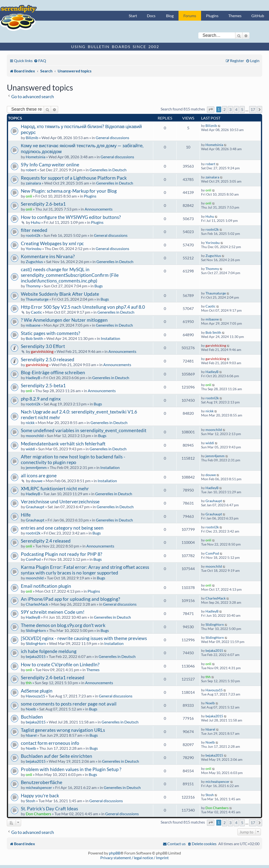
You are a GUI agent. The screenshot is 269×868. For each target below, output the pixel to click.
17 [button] (253, 109)
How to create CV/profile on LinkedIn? (60, 664)
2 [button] (224, 109)
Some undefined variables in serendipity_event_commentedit (84, 430)
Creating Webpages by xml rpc (52, 243)
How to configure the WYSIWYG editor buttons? (71, 217)
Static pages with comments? (51, 333)
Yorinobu (34, 248)
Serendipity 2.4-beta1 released (53, 677)
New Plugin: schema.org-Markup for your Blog (69, 191)
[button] (211, 110)
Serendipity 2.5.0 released (48, 359)
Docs (151, 16)
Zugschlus (34, 261)
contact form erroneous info (50, 743)
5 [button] (242, 109)
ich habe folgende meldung (49, 651)
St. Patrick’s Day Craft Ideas (49, 808)
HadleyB (33, 378)
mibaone (33, 325)
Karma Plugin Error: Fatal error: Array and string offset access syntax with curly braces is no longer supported (85, 570)
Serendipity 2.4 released (46, 541)
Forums (190, 16)
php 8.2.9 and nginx (41, 399)
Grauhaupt (35, 507)
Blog (170, 16)
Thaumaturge (37, 299)
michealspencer (39, 787)
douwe (37, 481)
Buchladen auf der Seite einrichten (57, 756)
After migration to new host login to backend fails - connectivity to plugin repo (73, 459)
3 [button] (230, 109)
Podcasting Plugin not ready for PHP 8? (62, 554)
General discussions (112, 138)
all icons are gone (39, 475)
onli (29, 196)
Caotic (36, 312)
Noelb (31, 709)
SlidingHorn (36, 630)
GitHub (258, 16)
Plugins (212, 16)
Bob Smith (34, 338)
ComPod (33, 559)
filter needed (34, 230)
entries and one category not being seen (62, 528)
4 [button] (236, 109)
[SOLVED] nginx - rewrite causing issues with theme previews (84, 638)
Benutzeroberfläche (42, 782)
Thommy (33, 286)
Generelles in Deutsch (108, 170)
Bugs (99, 286)
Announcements (99, 209)
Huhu (36, 222)
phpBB (115, 853)
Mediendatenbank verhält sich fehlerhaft (63, 444)
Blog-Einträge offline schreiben (53, 372)
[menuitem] (40, 60)
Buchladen (32, 717)
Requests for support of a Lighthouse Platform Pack (74, 178)
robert (31, 170)
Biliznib (32, 138)
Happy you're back (40, 795)
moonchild (35, 435)
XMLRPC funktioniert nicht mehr (55, 488)
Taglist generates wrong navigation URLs (63, 730)
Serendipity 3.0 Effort (43, 346)
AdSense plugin (37, 691)
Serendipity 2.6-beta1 (43, 204)
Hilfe (26, 515)
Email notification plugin (46, 586)
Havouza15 (35, 696)
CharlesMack (37, 604)
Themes (235, 16)
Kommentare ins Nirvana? (48, 256)
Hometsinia (36, 157)
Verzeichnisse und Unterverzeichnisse (60, 501)
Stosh (31, 801)
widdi (30, 449)
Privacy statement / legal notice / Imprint (134, 858)
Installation (110, 338)
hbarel (31, 735)
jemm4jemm (36, 467)
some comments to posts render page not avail (69, 704)
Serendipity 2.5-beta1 (43, 385)
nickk (30, 422)
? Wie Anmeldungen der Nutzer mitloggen (64, 320)
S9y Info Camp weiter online (50, 165)
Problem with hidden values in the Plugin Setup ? (71, 769)
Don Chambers (38, 814)
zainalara (33, 183)
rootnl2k (33, 235)
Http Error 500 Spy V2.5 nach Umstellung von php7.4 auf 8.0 (83, 307)
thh (29, 683)
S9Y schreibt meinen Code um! (53, 612)
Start (133, 16)
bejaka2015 (36, 656)
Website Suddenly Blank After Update (60, 294)
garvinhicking (42, 351)
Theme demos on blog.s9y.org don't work (63, 625)
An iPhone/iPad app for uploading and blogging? (70, 599)
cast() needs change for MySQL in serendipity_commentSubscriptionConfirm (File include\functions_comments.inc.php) (70, 275)
